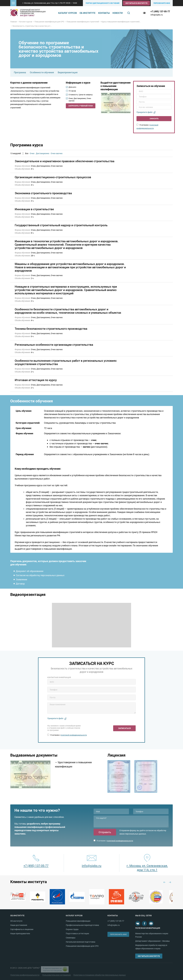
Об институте (87, 13)
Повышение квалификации (78, 921)
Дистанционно (43, 153)
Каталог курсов (67, 13)
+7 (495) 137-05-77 (160, 11)
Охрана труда (72, 929)
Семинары (71, 938)
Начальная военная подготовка (81, 942)
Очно (32, 153)
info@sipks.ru (157, 15)
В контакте (138, 923)
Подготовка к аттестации (77, 933)
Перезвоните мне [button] (162, 3)
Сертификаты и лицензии (22, 929)
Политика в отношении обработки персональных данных (99, 975)
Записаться (124, 728)
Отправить (105, 832)
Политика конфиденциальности (25, 975)
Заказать (154, 118)
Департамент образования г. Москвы (152, 941)
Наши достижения (19, 925)
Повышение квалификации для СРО (82, 946)
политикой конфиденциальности (74, 735)
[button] (13, 3)
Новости (118, 13)
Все (27, 153)
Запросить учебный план (81, 106)
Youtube (151, 923)
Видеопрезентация (68, 72)
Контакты (104, 13)
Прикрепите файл (144, 112)
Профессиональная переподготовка (82, 925)
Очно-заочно (57, 153)
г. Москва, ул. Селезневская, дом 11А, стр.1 (147, 868)
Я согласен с (67, 735)
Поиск (129, 13)
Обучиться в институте (136, 3)
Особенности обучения (42, 72)
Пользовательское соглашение (57, 975)
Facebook (144, 923)
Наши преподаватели (20, 933)
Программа (20, 72)
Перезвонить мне (118, 934)
